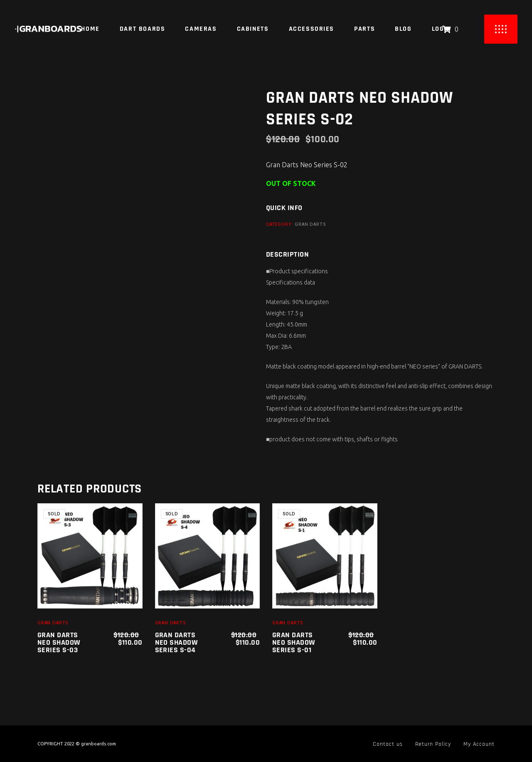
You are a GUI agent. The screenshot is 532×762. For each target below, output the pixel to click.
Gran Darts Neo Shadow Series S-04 (177, 642)
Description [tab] (287, 255)
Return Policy (433, 744)
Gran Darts (310, 224)
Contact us (388, 744)
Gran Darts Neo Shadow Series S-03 (59, 642)
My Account (479, 744)
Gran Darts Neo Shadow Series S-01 (294, 642)
